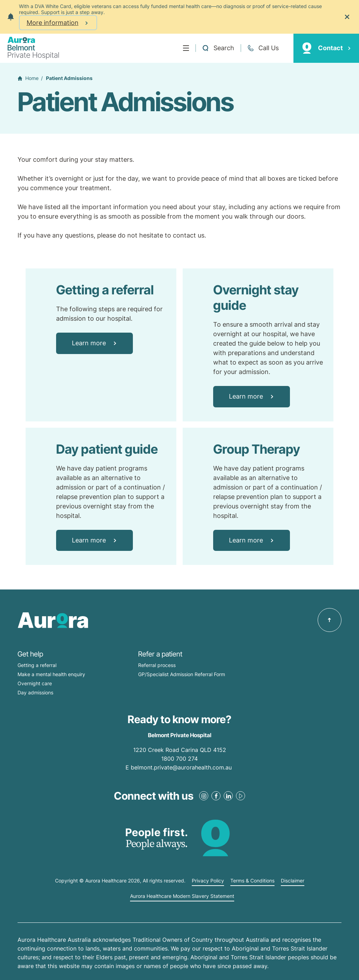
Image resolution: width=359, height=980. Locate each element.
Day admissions (35, 692)
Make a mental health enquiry (51, 674)
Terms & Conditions (252, 881)
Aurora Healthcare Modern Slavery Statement (182, 896)
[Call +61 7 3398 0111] (263, 48)
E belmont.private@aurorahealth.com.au (179, 767)
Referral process (157, 665)
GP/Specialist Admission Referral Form (182, 674)
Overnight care (35, 683)
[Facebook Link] (216, 796)
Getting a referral (37, 665)
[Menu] (186, 48)
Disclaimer (293, 881)
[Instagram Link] (204, 796)
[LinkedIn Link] (228, 796)
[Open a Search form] (218, 48)
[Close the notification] (347, 17)
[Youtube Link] (241, 796)
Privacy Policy (208, 881)
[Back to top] (330, 620)
